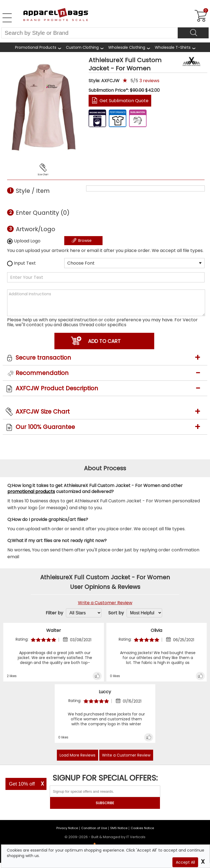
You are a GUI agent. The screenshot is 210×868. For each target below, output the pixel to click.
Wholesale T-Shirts (173, 47)
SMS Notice (119, 828)
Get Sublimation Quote (124, 101)
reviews (149, 81)
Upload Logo (24, 241)
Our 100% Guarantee (45, 427)
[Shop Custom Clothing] (85, 47)
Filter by (54, 613)
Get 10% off (22, 784)
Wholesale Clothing (127, 47)
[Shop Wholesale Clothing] (129, 47)
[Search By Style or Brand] (90, 33)
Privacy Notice (67, 828)
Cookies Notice (142, 828)
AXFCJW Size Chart (43, 412)
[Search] (193, 33)
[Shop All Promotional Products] (38, 47)
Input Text (21, 263)
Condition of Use (94, 828)
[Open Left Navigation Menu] (7, 18)
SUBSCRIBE (105, 803)
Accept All (185, 862)
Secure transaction (43, 358)
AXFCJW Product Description (57, 388)
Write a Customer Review (105, 603)
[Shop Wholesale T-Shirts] (175, 47)
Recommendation (42, 373)
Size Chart (43, 175)
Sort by (116, 613)
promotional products (31, 492)
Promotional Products (36, 48)
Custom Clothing (82, 47)
